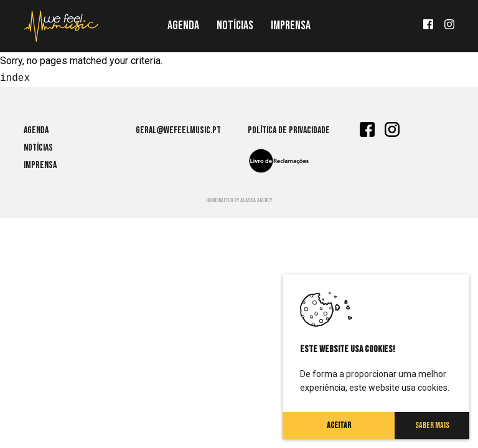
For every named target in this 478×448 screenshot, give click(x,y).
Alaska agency (256, 200)
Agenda (183, 26)
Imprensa (291, 26)
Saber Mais (432, 425)
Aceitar (339, 425)
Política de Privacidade (289, 130)
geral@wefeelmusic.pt (178, 130)
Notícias (235, 26)
